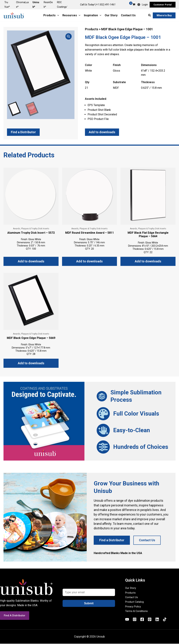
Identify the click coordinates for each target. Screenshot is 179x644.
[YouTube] (127, 620)
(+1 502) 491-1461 (105, 5)
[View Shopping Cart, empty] (134, 5)
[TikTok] (165, 620)
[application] (57, 15)
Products (131, 593)
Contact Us (132, 598)
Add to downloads (102, 132)
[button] (163, 5)
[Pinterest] (150, 620)
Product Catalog (135, 602)
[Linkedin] (157, 620)
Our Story (131, 588)
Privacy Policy (134, 607)
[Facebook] (142, 620)
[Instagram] (135, 620)
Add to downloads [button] (31, 261)
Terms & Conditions (137, 611)
